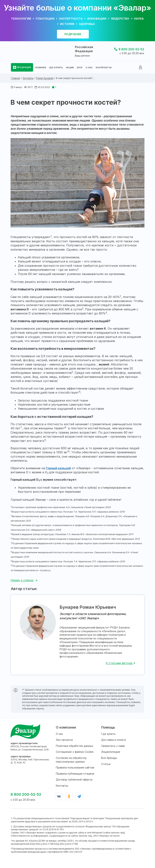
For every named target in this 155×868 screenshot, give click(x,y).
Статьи (106, 764)
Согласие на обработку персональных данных (71, 760)
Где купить (108, 734)
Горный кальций (58, 468)
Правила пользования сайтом (75, 767)
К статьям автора (121, 663)
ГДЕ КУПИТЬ (56, 68)
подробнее (73, 34)
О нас (59, 734)
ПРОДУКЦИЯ (24, 67)
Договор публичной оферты (74, 779)
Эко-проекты (64, 740)
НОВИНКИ (41, 68)
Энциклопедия (111, 752)
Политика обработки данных (75, 746)
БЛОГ (80, 68)
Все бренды (109, 758)
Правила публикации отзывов (75, 774)
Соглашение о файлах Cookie (75, 752)
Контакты (62, 786)
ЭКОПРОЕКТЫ (104, 68)
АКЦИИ (70, 68)
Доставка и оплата (113, 740)
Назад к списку (22, 580)
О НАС (89, 68)
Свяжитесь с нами (113, 746)
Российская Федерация (84, 49)
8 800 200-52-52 (131, 49)
